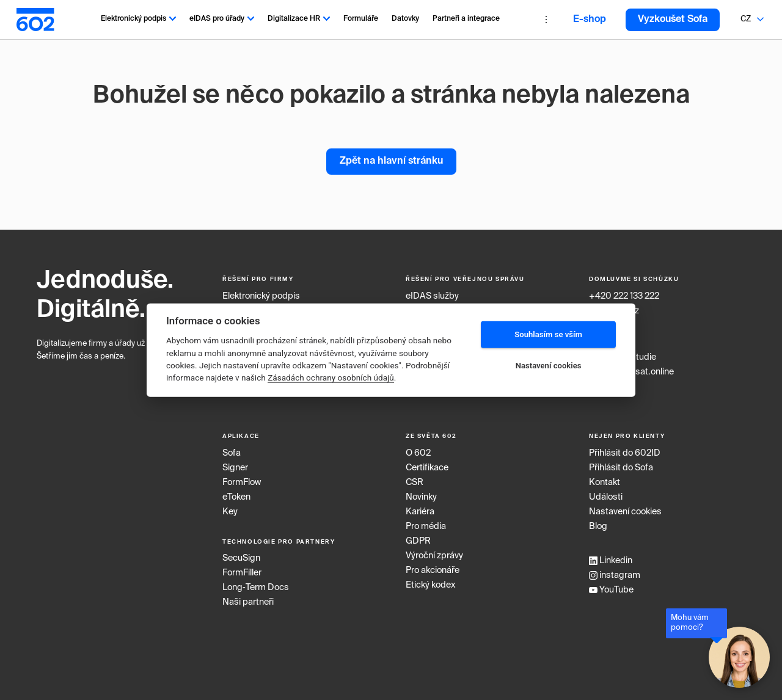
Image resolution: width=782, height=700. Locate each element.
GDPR (418, 541)
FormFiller (242, 573)
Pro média (426, 527)
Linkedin (611, 561)
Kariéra (420, 512)
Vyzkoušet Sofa (673, 20)
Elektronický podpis (138, 19)
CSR (415, 483)
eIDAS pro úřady (222, 19)
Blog (598, 527)
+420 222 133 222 (624, 296)
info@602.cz (614, 311)
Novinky (421, 497)
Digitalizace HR (299, 19)
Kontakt (605, 483)
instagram (615, 575)
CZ (746, 19)
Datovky (405, 19)
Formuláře (361, 19)
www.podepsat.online (631, 372)
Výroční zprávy (434, 556)
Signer (235, 468)
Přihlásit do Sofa (621, 468)
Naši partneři (248, 602)
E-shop (590, 20)
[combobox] (745, 20)
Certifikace (427, 468)
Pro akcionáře (433, 571)
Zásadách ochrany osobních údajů (331, 377)
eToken (236, 497)
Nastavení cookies (625, 512)
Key (230, 512)
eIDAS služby (432, 296)
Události (606, 497)
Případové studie (623, 357)
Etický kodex (430, 585)
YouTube (611, 590)
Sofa (232, 453)
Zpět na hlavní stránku (391, 161)
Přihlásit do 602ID (625, 453)
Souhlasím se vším (548, 334)
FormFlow (242, 483)
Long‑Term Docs (256, 588)
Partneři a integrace (466, 19)
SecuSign (241, 558)
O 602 (418, 453)
